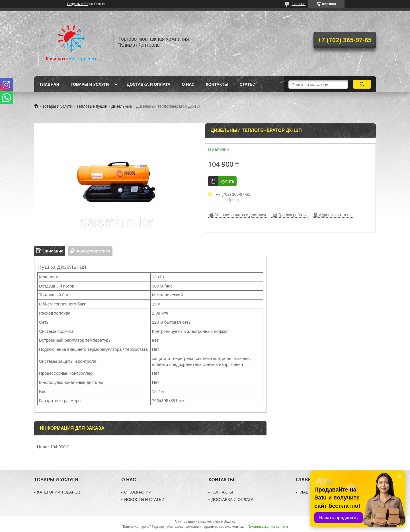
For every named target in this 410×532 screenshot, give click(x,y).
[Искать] (362, 84)
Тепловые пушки (92, 106)
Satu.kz (229, 521)
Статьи (248, 84)
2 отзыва (299, 4)
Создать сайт (77, 4)
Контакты (217, 84)
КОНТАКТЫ (222, 492)
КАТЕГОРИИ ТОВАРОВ (59, 492)
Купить (227, 181)
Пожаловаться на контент (268, 527)
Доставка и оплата (148, 84)
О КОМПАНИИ (138, 492)
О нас (188, 84)
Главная (50, 84)
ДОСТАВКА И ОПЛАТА (232, 500)
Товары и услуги (90, 84)
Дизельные (122, 106)
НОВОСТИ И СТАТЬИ (144, 500)
